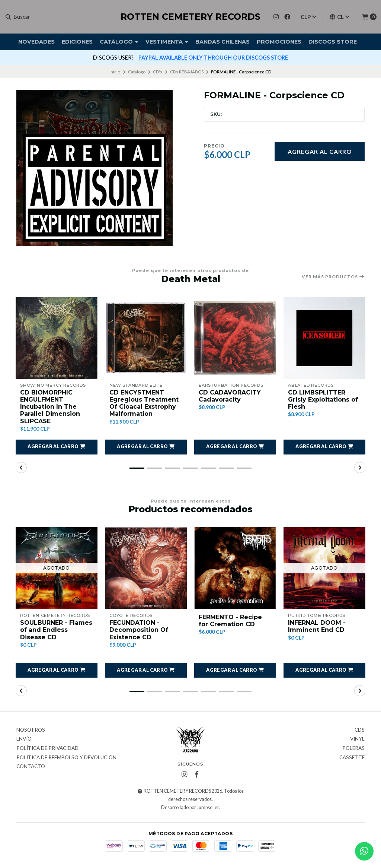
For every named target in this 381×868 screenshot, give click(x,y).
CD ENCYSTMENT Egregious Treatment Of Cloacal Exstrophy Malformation (144, 403)
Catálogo (119, 42)
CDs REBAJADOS (187, 72)
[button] (57, 447)
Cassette (352, 758)
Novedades (36, 42)
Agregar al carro (320, 151)
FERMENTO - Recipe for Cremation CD (230, 621)
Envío (24, 739)
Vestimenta (167, 42)
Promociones (279, 42)
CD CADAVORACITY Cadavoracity (230, 396)
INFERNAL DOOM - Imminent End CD (317, 626)
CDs (360, 730)
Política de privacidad (47, 748)
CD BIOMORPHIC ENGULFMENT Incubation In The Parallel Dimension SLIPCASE (50, 407)
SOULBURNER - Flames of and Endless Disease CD (56, 630)
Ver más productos (333, 277)
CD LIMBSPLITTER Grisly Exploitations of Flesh (323, 400)
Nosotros (31, 730)
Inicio (115, 72)
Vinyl (357, 739)
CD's (158, 72)
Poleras (353, 748)
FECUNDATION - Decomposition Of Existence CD (139, 630)
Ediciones (77, 42)
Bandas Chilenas (222, 42)
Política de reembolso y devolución (66, 758)
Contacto (31, 767)
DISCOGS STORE (333, 42)
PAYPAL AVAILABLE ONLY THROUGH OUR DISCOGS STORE (213, 58)
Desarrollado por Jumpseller (190, 807)
